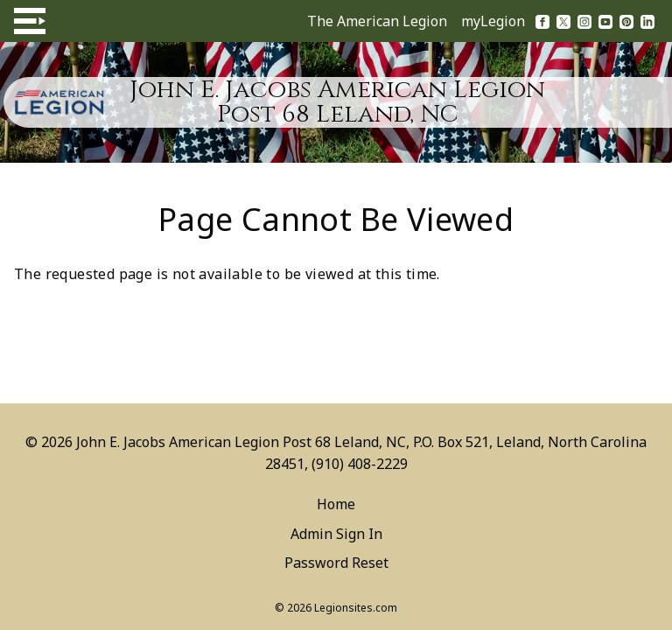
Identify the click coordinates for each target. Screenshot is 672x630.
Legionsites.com (356, 608)
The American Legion (377, 21)
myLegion (493, 21)
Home (336, 504)
